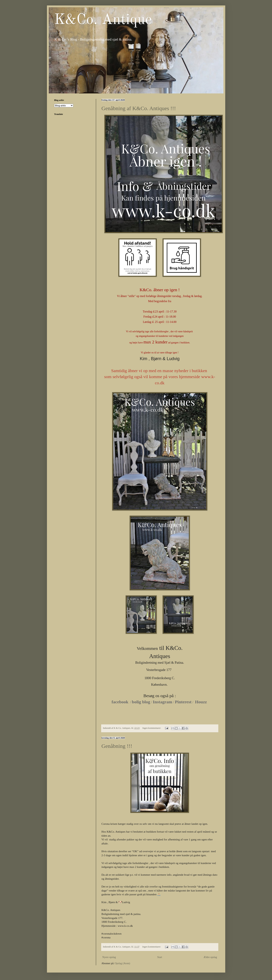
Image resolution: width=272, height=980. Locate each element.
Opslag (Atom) (122, 963)
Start (160, 957)
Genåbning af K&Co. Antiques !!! (139, 108)
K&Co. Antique (103, 20)
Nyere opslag (109, 957)
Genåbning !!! (117, 746)
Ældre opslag (210, 957)
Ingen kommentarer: (152, 728)
